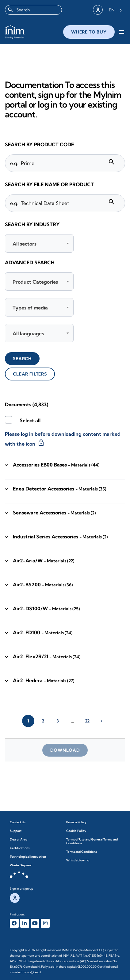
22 (87, 721)
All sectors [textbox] (25, 244)
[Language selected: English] (115, 10)
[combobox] (33, 10)
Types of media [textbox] (30, 308)
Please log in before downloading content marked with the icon (63, 439)
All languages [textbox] (28, 333)
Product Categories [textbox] (35, 282)
